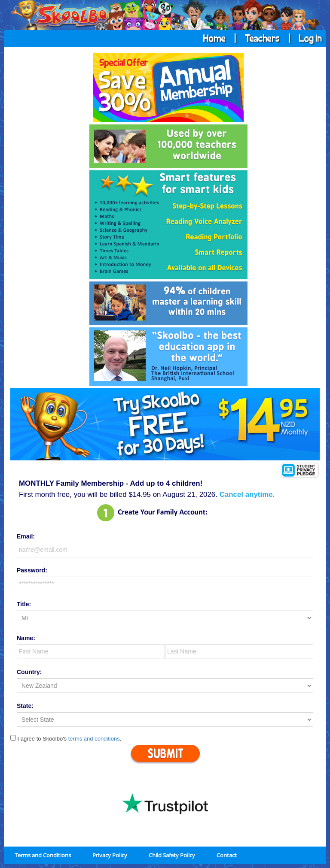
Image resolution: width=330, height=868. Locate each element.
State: (25, 706)
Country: (29, 672)
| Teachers (254, 38)
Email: (26, 536)
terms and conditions (94, 739)
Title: (24, 604)
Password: (32, 570)
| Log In (302, 38)
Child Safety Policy (172, 855)
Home (215, 38)
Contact (227, 855)
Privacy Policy (110, 855)
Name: (26, 638)
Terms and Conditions (43, 855)
